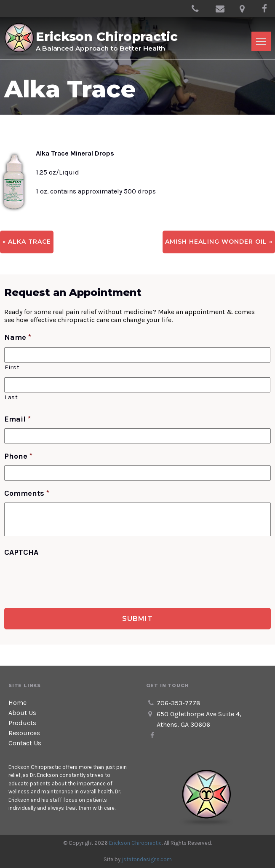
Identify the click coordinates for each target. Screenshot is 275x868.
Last (11, 397)
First (12, 367)
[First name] (137, 355)
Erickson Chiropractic (135, 843)
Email (17, 419)
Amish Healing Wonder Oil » (219, 242)
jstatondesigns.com (147, 859)
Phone (18, 456)
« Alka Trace (27, 242)
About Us (22, 713)
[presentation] (68, 578)
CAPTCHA (21, 552)
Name (18, 337)
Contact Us (25, 743)
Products (22, 723)
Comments (27, 493)
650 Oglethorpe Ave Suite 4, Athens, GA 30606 (244, 11)
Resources (24, 733)
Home (17, 703)
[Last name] (137, 385)
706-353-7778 (196, 11)
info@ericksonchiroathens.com (220, 8)
